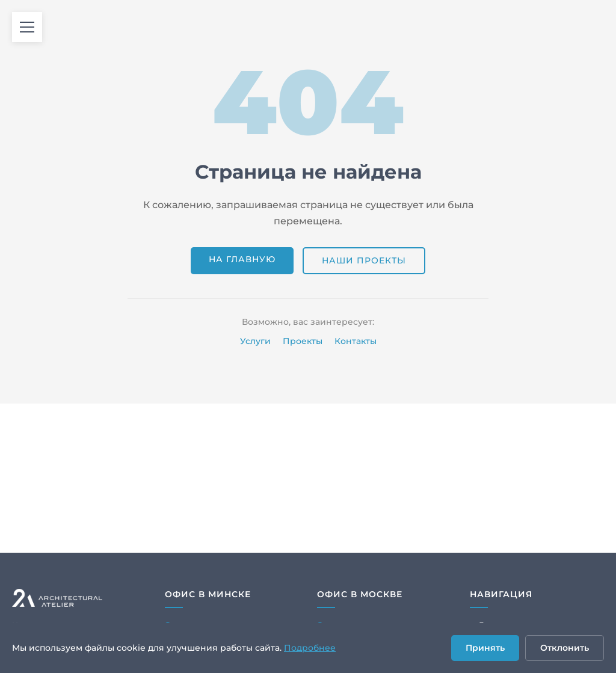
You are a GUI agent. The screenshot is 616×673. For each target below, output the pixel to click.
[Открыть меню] (27, 27)
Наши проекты (364, 260)
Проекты (303, 341)
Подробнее (310, 648)
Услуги (255, 341)
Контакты (356, 341)
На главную (242, 259)
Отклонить (565, 648)
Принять (485, 648)
